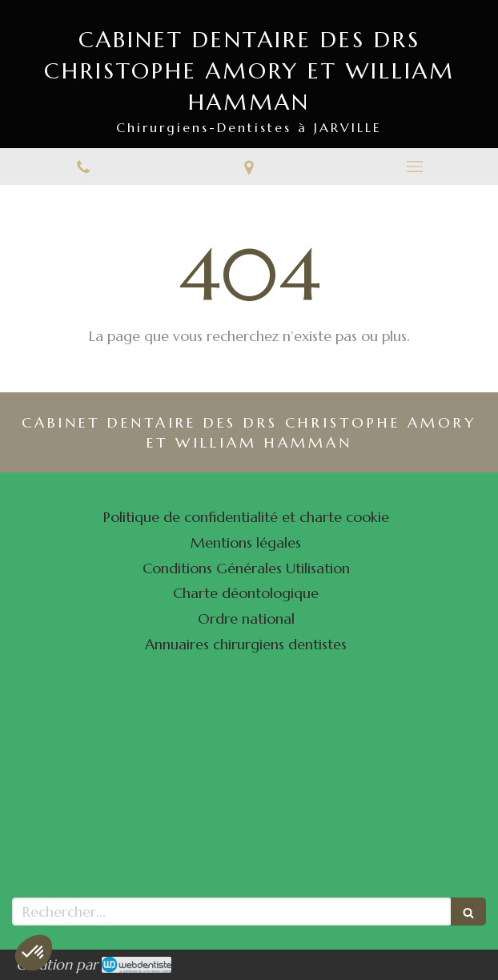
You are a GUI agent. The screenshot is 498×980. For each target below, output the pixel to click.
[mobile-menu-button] (415, 167)
